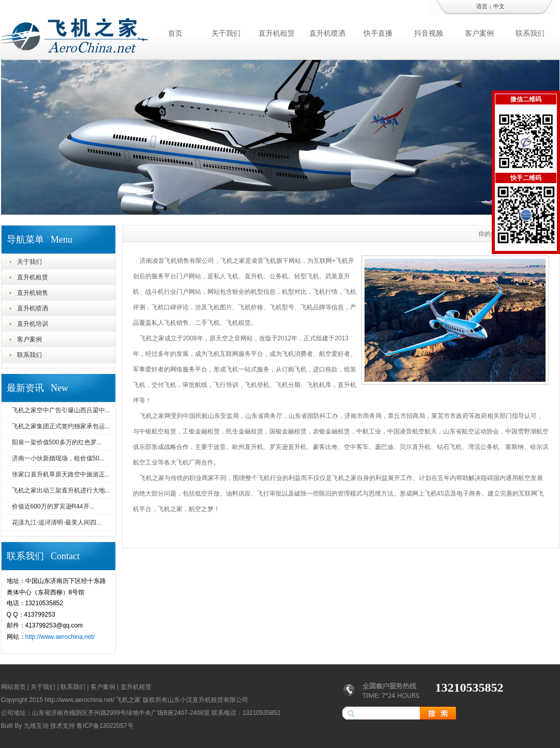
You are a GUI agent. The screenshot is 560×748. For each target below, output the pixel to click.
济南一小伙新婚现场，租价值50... (58, 458)
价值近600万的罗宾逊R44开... (53, 506)
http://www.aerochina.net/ (60, 637)
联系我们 (530, 33)
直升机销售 (33, 293)
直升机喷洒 (327, 33)
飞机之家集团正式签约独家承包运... (61, 426)
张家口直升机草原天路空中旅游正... (61, 474)
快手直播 (378, 33)
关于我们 (226, 33)
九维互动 (36, 726)
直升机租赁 (277, 33)
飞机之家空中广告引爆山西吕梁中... (61, 410)
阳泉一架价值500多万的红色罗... (57, 442)
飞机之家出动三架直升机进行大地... (61, 490)
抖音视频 (429, 33)
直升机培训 (33, 324)
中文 (499, 6)
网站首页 (13, 687)
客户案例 (479, 33)
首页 (175, 33)
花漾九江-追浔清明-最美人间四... (57, 522)
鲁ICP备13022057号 (105, 726)
